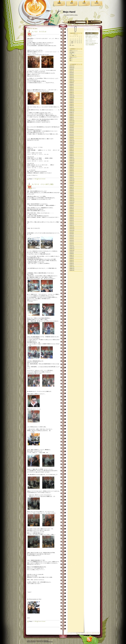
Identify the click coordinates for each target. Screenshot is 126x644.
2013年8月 (72, 206)
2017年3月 (72, 136)
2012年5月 (72, 219)
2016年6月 (72, 151)
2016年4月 (72, 154)
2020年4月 (72, 89)
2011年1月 (72, 245)
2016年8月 (72, 147)
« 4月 (70, 45)
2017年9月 (72, 126)
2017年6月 (72, 131)
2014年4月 (72, 192)
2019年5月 (72, 103)
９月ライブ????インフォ (91, 42)
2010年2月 (72, 264)
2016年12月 (72, 141)
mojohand (34, 35)
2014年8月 (72, 186)
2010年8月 (72, 254)
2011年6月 (72, 237)
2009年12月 (72, 267)
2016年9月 (72, 146)
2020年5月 (72, 88)
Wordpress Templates (31, 642)
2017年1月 (72, 139)
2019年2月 (72, 106)
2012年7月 (72, 215)
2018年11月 (72, 109)
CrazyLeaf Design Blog (48, 642)
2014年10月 (72, 182)
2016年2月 (72, 156)
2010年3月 (72, 262)
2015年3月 (72, 174)
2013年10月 (72, 202)
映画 (70, 59)
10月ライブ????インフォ (91, 40)
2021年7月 (72, 71)
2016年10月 (72, 144)
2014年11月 (72, 181)
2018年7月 (72, 113)
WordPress (46, 641)
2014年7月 (72, 187)
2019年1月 (72, 108)
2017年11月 (72, 122)
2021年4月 (72, 76)
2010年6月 (72, 257)
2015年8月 (72, 166)
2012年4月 (72, 220)
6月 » (73, 45)
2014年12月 (72, 179)
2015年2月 (72, 176)
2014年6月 (72, 189)
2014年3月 (72, 194)
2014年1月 (72, 197)
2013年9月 (72, 204)
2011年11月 (72, 229)
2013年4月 (72, 212)
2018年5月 (72, 114)
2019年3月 (72, 104)
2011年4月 (72, 240)
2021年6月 (72, 73)
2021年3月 (72, 78)
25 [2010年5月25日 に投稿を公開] (72, 43)
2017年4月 (72, 134)
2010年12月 (72, 247)
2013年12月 (72, 199)
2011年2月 (72, 244)
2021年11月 (72, 66)
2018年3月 (72, 116)
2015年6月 (72, 169)
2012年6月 (72, 217)
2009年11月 (72, 269)
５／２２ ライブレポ (39, 32)
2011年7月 (72, 235)
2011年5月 (72, 239)
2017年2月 (72, 137)
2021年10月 (72, 68)
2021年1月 (72, 79)
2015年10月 (72, 162)
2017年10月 (72, 124)
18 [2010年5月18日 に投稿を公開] (72, 42)
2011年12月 (72, 227)
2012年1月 (72, 225)
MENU (72, 3)
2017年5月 (72, 132)
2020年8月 (72, 84)
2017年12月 (72, 121)
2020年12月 (72, 81)
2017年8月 (72, 127)
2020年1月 (72, 94)
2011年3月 (72, 242)
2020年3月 (72, 91)
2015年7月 (72, 167)
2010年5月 (72, 259)
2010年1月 (72, 265)
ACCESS (97, 3)
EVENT (84, 3)
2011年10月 (72, 230)
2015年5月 (72, 171)
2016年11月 (72, 142)
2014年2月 (72, 196)
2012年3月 (72, 222)
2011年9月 (72, 232)
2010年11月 (72, 249)
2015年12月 (72, 159)
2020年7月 (72, 86)
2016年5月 (72, 152)
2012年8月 (72, 214)
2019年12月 (72, 96)
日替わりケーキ (73, 57)
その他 (71, 54)
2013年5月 (72, 211)
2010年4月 (72, 260)
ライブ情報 (35, 179)
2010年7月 (72, 255)
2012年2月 (72, 224)
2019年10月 (72, 98)
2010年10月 (72, 250)
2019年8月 (72, 101)
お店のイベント (73, 51)
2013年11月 (72, 201)
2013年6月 (72, 209)
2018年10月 (72, 111)
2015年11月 (72, 161)
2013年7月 (72, 207)
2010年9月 (72, 252)
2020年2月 (72, 93)
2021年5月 (72, 74)
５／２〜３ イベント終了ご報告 (43, 184)
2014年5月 (72, 191)
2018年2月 (72, 118)
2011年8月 (72, 234)
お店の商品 (72, 52)
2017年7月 (72, 129)
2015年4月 (72, 172)
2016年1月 (72, 157)
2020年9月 (72, 83)
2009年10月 (72, 270)
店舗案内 (59, 3)
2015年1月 (72, 177)
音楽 (70, 61)
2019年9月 (72, 99)
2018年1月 (72, 119)
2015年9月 (72, 164)
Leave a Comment (42, 179)
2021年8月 (72, 69)
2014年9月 (72, 184)
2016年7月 (72, 149)
